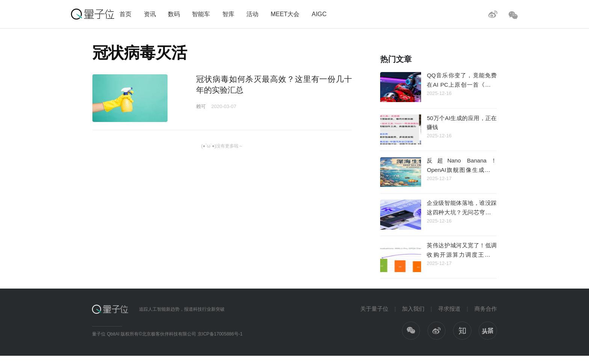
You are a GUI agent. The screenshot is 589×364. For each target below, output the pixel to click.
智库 (228, 14)
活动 (252, 14)
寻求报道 (449, 309)
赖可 (201, 106)
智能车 (201, 14)
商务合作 (486, 309)
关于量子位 (374, 309)
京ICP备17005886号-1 (220, 334)
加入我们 (413, 309)
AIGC (319, 14)
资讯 (150, 14)
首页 (125, 14)
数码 (174, 14)
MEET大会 (285, 14)
